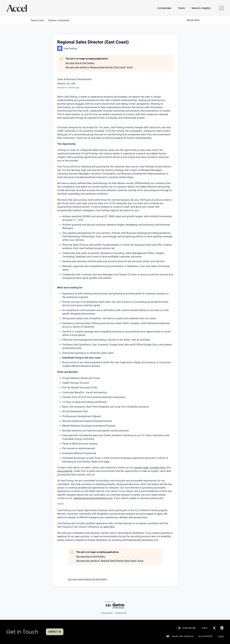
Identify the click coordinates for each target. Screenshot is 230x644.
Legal (221, 636)
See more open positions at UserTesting (87, 579)
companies (60, 20)
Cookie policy (121, 613)
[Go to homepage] (17, 8)
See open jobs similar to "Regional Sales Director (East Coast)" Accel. (99, 67)
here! (107, 462)
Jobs (204, 628)
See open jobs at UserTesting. (80, 63)
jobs (38, 20)
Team (181, 8)
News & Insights (201, 8)
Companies (164, 8)
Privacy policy (107, 613)
